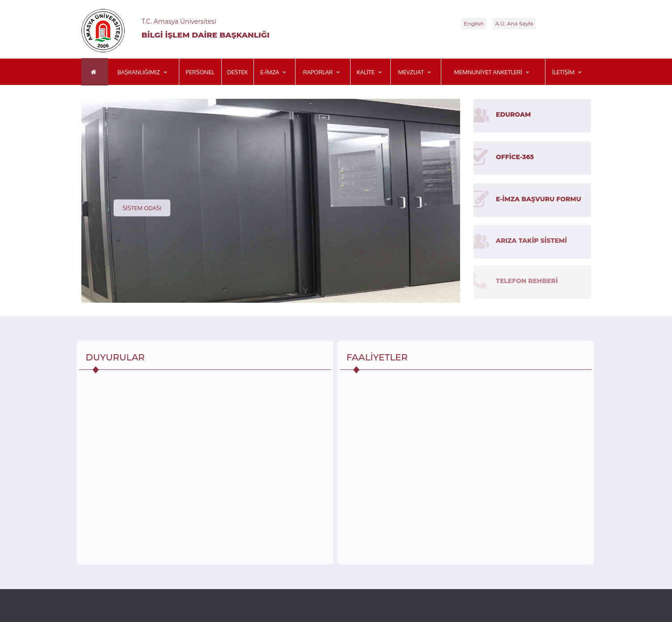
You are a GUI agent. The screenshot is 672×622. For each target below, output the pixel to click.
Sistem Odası (142, 208)
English (474, 23)
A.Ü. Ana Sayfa (514, 23)
